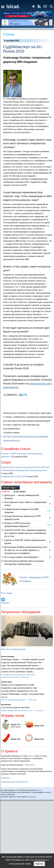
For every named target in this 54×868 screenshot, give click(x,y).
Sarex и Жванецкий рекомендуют (14, 700)
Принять (39, 864)
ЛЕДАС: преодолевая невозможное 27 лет (17, 711)
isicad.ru (31, 756)
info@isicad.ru (30, 765)
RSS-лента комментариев (13, 649)
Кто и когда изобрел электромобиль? (22, 557)
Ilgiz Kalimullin (6, 705)
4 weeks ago (32, 700)
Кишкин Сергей (7, 682)
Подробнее (5, 778)
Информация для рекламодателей (14, 782)
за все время (19, 491)
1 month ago (39, 711)
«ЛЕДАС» (39, 790)
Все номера (7, 593)
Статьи (9, 34)
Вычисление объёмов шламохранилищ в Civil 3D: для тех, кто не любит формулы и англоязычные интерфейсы (26, 550)
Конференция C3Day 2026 (14, 476)
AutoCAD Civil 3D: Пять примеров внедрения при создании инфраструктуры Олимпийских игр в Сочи (25, 533)
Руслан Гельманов (8, 657)
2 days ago (25, 677)
